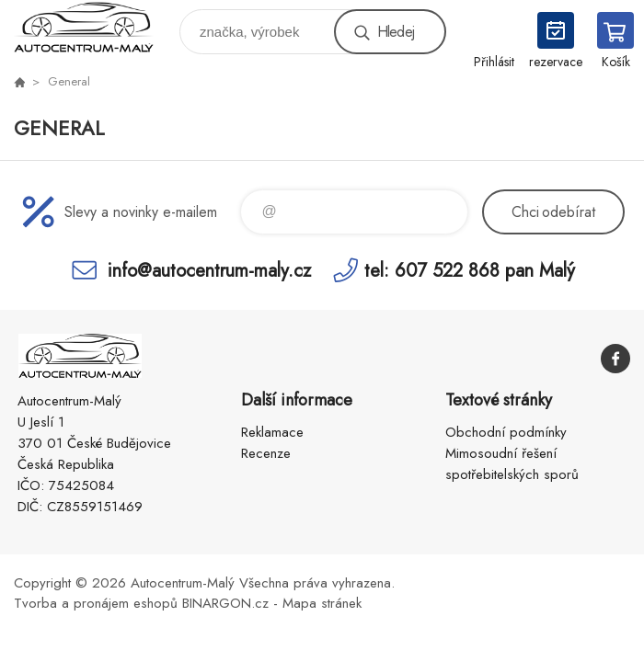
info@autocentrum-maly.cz (209, 270)
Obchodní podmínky (506, 432)
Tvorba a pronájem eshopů (96, 603)
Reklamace (272, 432)
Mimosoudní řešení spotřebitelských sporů (512, 464)
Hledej (396, 32)
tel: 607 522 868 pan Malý (470, 270)
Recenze (266, 453)
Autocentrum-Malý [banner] (95, 27)
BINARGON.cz (225, 603)
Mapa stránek (322, 603)
